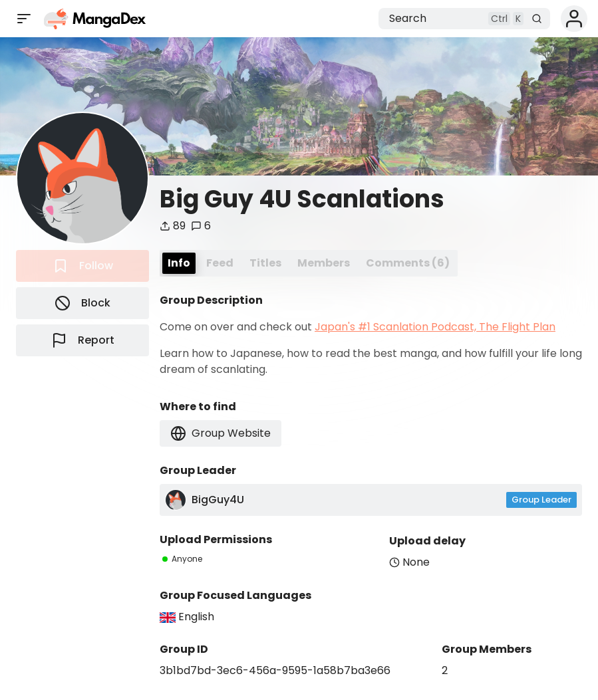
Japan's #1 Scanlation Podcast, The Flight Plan (435, 327)
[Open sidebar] (24, 19)
